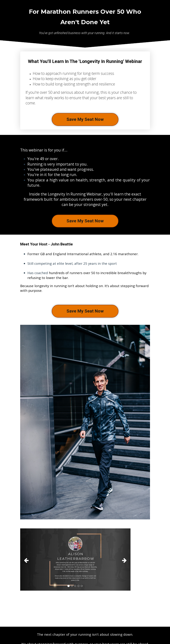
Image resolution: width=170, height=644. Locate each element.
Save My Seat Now (85, 119)
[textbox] (85, 272)
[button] (28, 559)
